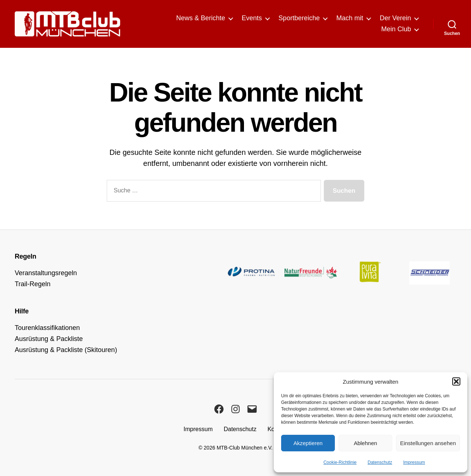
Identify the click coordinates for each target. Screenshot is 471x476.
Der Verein (395, 18)
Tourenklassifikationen (47, 328)
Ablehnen (365, 443)
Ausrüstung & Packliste (49, 339)
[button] (456, 381)
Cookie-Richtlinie (340, 462)
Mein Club (396, 29)
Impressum (414, 462)
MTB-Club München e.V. (245, 448)
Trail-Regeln (33, 284)
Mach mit (350, 18)
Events (252, 18)
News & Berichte (201, 18)
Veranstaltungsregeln (46, 273)
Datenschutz (380, 462)
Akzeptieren (308, 443)
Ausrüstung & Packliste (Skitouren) (66, 350)
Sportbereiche (299, 18)
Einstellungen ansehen (428, 443)
